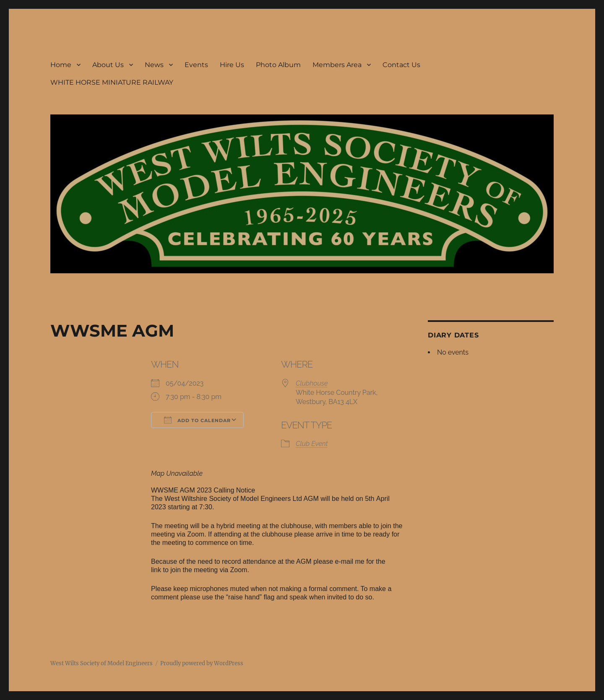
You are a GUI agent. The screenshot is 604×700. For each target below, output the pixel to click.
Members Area (337, 65)
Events (196, 65)
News (154, 65)
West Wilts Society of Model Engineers (102, 663)
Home (61, 65)
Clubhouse (312, 383)
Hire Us (232, 65)
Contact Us (401, 65)
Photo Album (278, 65)
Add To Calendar (197, 420)
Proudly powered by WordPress (202, 663)
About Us (108, 65)
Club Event (312, 444)
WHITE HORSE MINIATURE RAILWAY (112, 82)
